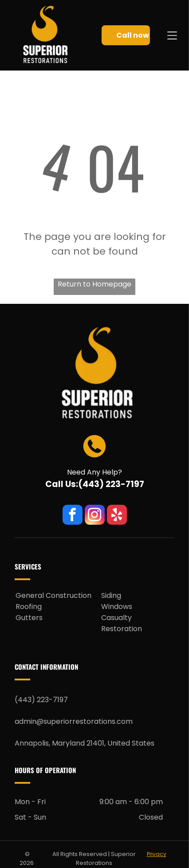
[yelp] (117, 516)
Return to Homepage (94, 284)
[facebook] (73, 516)
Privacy (157, 854)
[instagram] (95, 516)
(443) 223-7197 (111, 484)
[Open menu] (172, 35)
